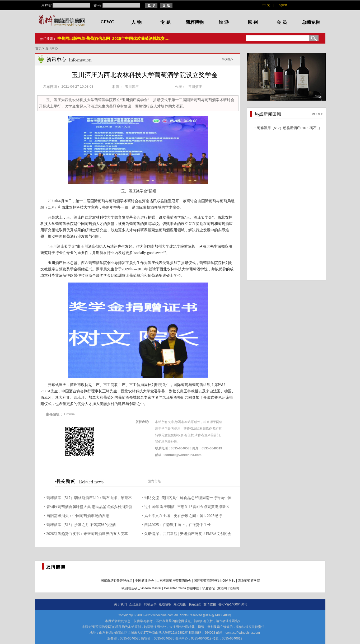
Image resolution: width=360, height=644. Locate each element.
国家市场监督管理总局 (116, 581)
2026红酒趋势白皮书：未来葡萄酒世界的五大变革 (87, 534)
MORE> (227, 59)
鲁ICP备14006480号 (233, 604)
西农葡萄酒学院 (249, 581)
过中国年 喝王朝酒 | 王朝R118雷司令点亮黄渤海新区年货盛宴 (187, 508)
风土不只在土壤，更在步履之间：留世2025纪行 (183, 516)
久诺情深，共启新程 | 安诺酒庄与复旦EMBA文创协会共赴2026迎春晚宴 (188, 535)
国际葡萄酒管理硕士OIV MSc (214, 581)
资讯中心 (52, 48)
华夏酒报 (208, 588)
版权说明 (165, 604)
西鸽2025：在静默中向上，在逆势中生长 (177, 525)
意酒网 (222, 588)
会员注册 (135, 604)
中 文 (266, 5)
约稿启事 (150, 604)
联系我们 (195, 604)
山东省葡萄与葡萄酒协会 (174, 581)
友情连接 (210, 604)
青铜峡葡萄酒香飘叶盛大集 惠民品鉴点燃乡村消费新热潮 (90, 508)
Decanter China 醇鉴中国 (182, 588)
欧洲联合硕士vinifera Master (141, 588)
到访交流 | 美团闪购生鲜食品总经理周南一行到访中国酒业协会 (188, 499)
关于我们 (120, 604)
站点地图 (180, 604)
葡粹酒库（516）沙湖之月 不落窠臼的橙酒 (81, 525)
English (282, 5)
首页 (39, 48)
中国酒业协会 (144, 581)
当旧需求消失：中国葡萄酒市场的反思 (78, 516)
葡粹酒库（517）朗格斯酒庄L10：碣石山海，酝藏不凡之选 (89, 499)
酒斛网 (234, 588)
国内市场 (154, 481)
